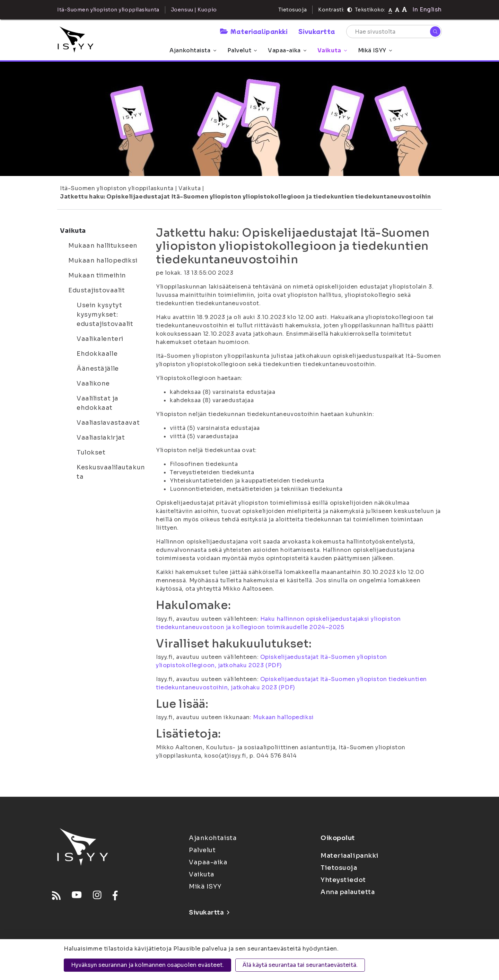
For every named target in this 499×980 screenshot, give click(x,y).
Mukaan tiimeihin (97, 275)
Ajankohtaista (193, 50)
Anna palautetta (348, 892)
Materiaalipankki (254, 31)
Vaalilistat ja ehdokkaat (98, 403)
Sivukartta (317, 31)
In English (427, 10)
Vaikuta (332, 50)
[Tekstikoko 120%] (404, 10)
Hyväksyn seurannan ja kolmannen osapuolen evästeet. (147, 965)
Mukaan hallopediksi (103, 261)
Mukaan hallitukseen (103, 246)
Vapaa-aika (287, 50)
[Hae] (435, 32)
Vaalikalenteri (100, 339)
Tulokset (91, 452)
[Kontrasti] (350, 10)
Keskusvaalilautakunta (111, 472)
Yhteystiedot (343, 880)
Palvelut (242, 50)
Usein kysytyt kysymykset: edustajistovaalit (105, 315)
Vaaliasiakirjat (101, 438)
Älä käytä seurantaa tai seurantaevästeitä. (300, 965)
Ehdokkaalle (97, 354)
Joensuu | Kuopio (194, 10)
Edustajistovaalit (97, 290)
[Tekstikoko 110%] (397, 10)
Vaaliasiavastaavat (108, 423)
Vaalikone (93, 383)
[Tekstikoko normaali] (390, 10)
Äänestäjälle (98, 369)
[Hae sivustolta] (394, 32)
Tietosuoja (293, 10)
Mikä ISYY (375, 50)
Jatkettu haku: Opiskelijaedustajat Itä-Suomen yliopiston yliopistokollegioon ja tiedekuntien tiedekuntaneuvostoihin (245, 197)
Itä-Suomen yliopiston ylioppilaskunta (117, 188)
